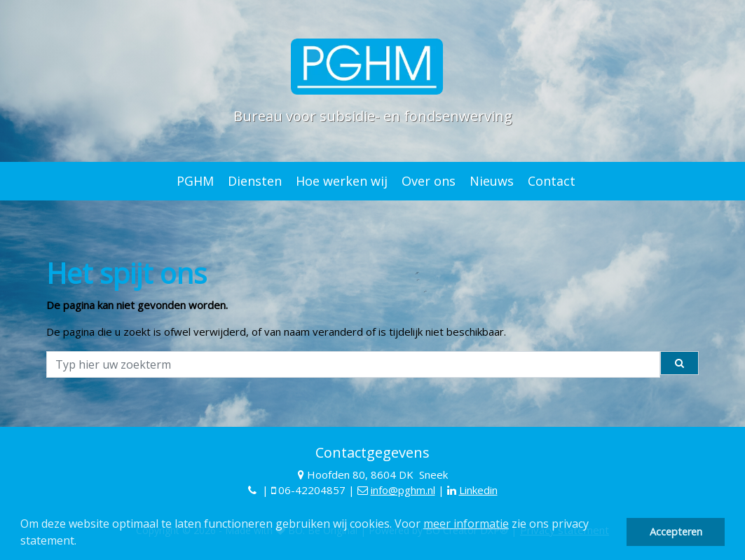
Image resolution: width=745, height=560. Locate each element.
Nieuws (492, 181)
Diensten (255, 181)
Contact (552, 181)
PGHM (195, 181)
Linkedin (478, 490)
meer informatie (466, 524)
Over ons (429, 181)
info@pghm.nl (403, 490)
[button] (81, 542)
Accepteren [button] (676, 532)
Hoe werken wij (342, 181)
